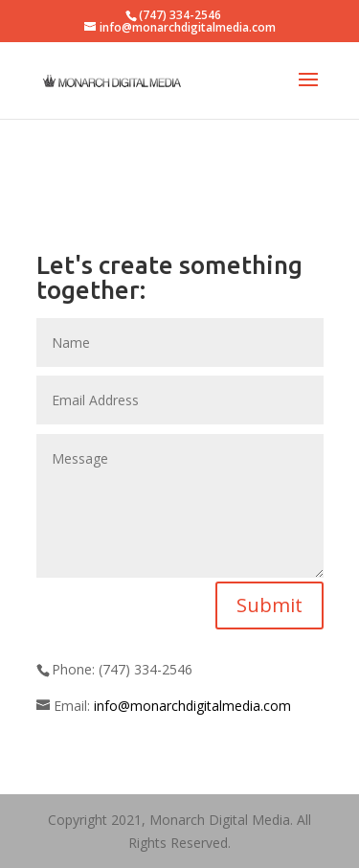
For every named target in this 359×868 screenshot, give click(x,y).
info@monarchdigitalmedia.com (192, 706)
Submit (269, 605)
